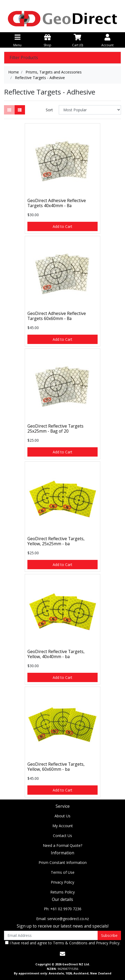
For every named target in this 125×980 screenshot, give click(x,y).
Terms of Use (63, 872)
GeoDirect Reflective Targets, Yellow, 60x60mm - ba (56, 767)
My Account (63, 826)
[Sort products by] (90, 110)
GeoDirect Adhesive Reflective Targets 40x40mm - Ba (57, 203)
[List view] (20, 110)
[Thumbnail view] (9, 110)
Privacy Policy (62, 882)
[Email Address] (51, 935)
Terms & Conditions (70, 943)
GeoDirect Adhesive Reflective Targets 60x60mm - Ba (57, 316)
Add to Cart (62, 226)
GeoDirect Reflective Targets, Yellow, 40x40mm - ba (56, 654)
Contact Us (62, 836)
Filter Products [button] (24, 58)
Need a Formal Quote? (62, 845)
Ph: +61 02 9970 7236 (63, 909)
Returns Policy (62, 892)
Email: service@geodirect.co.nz (62, 919)
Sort (49, 110)
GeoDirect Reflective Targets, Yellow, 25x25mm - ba (56, 541)
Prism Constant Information (63, 862)
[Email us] (62, 954)
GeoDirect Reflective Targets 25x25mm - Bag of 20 (55, 429)
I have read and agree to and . (63, 943)
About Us (62, 816)
